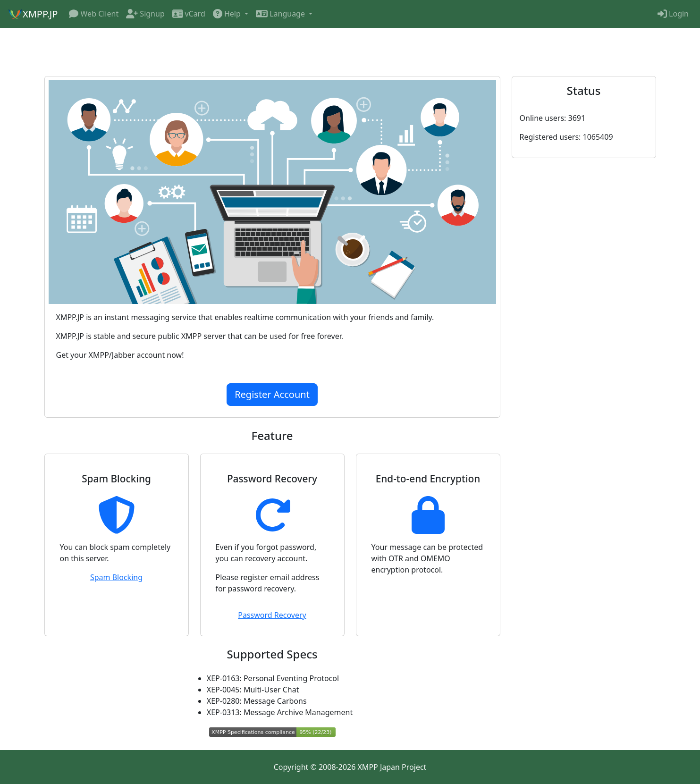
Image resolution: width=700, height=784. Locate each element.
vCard (189, 14)
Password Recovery (272, 615)
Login (673, 14)
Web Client (94, 14)
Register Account (272, 394)
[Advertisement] (350, 51)
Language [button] (281, 14)
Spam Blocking (116, 577)
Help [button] (228, 14)
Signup (145, 14)
